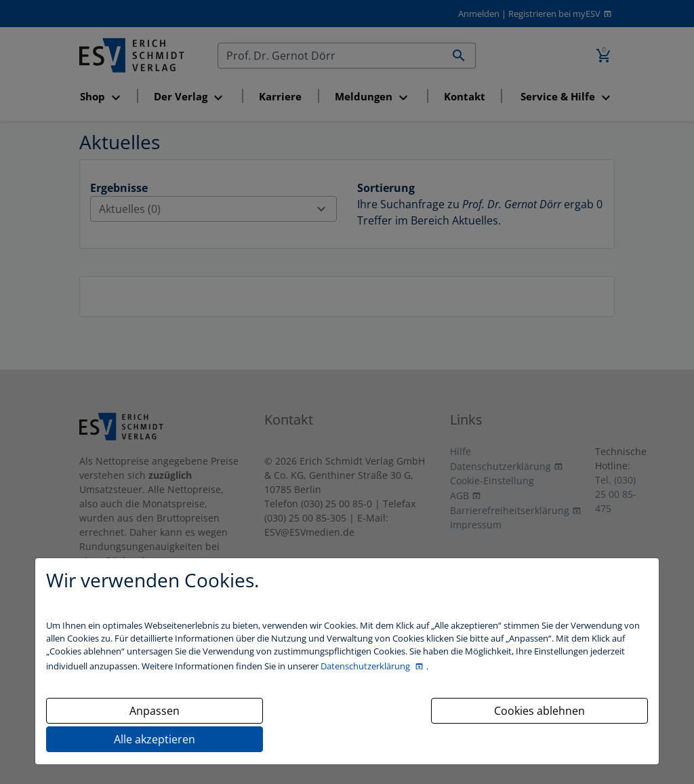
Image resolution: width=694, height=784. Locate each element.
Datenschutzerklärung (366, 666)
